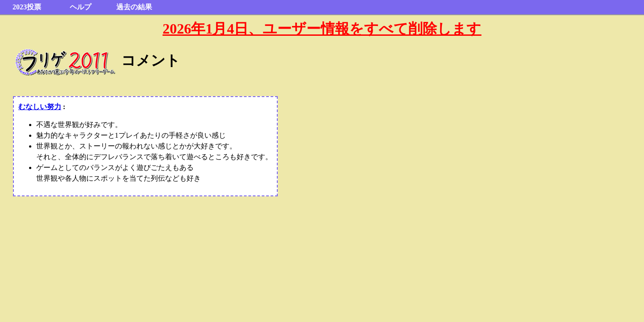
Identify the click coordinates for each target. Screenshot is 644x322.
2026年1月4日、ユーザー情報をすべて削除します (322, 29)
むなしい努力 (40, 107)
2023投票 (27, 7)
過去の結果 (134, 7)
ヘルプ (80, 7)
